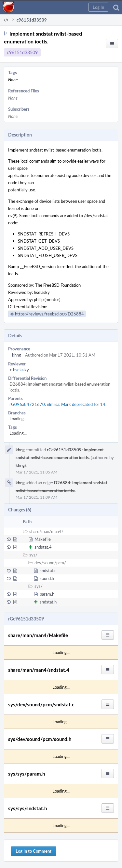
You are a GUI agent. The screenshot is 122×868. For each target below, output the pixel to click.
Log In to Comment (34, 851)
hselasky (19, 370)
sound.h (47, 578)
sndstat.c (48, 571)
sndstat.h (48, 602)
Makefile (43, 539)
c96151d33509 (22, 52)
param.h (47, 594)
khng (17, 355)
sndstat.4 (43, 547)
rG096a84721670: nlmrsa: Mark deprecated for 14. (58, 404)
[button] (98, 7)
